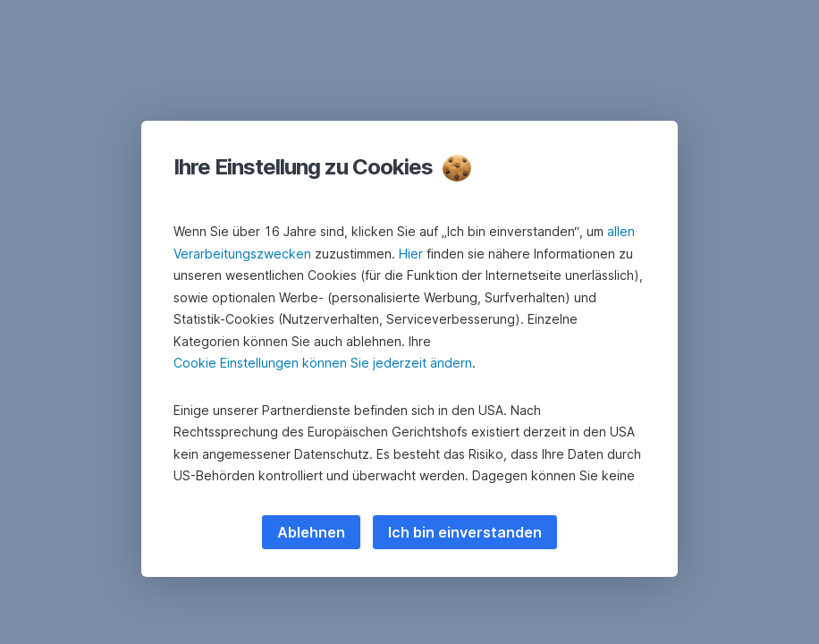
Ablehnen (311, 532)
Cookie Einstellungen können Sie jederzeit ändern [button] (323, 363)
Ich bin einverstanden (465, 532)
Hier (411, 254)
